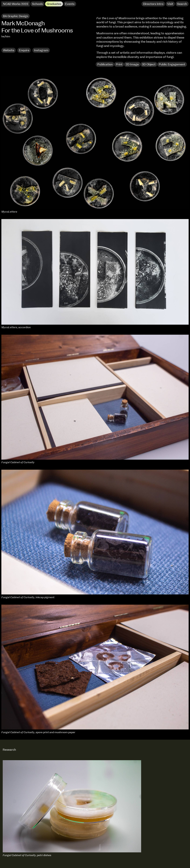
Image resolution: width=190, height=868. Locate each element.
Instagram (41, 50)
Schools (37, 4)
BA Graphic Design (16, 16)
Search (182, 4)
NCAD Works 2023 (16, 4)
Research (10, 44)
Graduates (54, 4)
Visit (170, 4)
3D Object (149, 64)
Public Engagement (172, 64)
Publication (105, 64)
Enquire (24, 50)
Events (70, 4)
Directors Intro (153, 4)
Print (119, 64)
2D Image (132, 64)
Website (9, 50)
